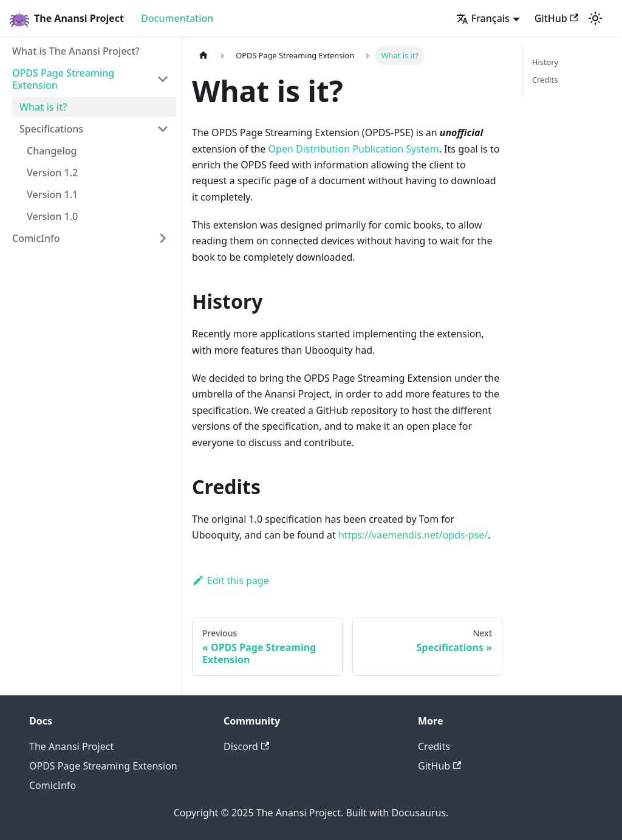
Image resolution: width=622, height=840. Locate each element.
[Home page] (203, 56)
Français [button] (483, 18)
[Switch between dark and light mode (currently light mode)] (595, 18)
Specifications (51, 129)
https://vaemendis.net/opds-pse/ (413, 535)
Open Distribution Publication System (354, 149)
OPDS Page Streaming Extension (63, 79)
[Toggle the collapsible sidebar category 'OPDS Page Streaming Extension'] (163, 79)
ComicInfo (36, 238)
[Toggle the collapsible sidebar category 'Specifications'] (163, 129)
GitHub (556, 18)
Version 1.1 (52, 195)
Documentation (177, 18)
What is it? (43, 107)
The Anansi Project (71, 746)
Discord (246, 746)
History (545, 62)
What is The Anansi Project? (76, 51)
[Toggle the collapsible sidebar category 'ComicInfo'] (163, 238)
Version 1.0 (52, 216)
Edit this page (231, 580)
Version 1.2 (52, 173)
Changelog (52, 151)
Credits (545, 80)
